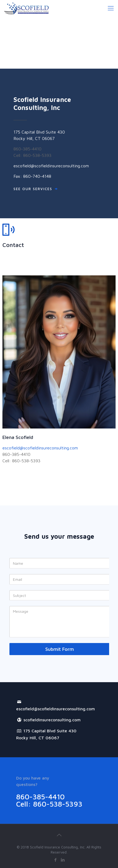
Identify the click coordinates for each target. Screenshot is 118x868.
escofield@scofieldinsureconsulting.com (51, 166)
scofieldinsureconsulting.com (48, 720)
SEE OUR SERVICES (33, 189)
